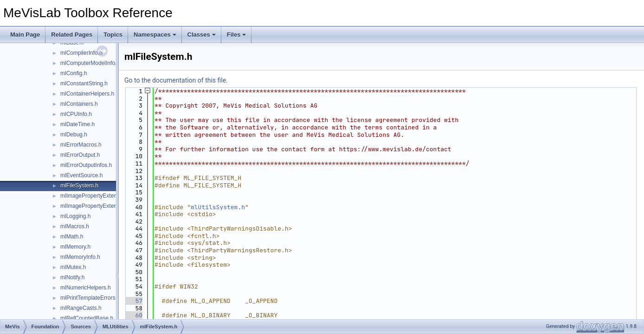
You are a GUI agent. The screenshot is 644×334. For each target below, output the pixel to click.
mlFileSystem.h (79, 186)
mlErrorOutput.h (80, 155)
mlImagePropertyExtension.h (96, 196)
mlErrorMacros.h (81, 145)
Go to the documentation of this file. (176, 80)
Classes (202, 35)
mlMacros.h (75, 226)
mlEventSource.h (81, 175)
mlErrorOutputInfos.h (86, 165)
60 (133, 315)
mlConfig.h (74, 73)
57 (133, 301)
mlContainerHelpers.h (87, 94)
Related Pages (72, 35)
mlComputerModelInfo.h (90, 63)
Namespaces (155, 35)
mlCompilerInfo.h (81, 53)
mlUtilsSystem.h (218, 207)
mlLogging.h (75, 216)
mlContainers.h (79, 104)
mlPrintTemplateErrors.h (90, 298)
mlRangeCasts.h (81, 308)
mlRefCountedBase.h (87, 318)
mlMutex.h (73, 267)
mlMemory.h (75, 247)
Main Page (25, 35)
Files (237, 35)
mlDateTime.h (77, 124)
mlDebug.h (74, 135)
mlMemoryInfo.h (80, 257)
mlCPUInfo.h (76, 114)
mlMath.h (72, 237)
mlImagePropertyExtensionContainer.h (108, 206)
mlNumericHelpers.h (86, 288)
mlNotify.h (72, 277)
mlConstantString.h (84, 83)
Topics (113, 35)
